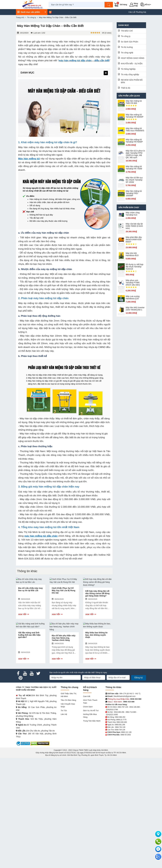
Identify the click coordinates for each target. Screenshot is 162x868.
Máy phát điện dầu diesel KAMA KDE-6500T (134, 239)
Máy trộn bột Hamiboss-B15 (132, 254)
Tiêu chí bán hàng (68, 700)
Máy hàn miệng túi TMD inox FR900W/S (135, 129)
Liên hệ (64, 714)
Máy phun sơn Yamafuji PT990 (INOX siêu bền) (133, 283)
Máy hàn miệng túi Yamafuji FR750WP (134, 141)
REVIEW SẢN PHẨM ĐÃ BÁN (132, 81)
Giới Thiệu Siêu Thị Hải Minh (68, 695)
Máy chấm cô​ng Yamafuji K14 (133, 214)
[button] (146, 5)
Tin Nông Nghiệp (128, 69)
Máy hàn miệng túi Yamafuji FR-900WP (135, 116)
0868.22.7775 (121, 720)
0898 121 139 (126, 732)
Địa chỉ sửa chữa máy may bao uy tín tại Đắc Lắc (30, 589)
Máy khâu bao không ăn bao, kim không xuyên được (96, 635)
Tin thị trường (127, 47)
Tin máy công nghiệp (130, 74)
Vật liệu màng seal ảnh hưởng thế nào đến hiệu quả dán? (29, 635)
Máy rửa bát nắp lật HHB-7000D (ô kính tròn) (134, 226)
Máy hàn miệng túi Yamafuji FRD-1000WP (134, 193)
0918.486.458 (119, 712)
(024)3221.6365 (112, 715)
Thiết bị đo (125, 88)
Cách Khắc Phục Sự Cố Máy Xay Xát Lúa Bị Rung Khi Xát (64, 590)
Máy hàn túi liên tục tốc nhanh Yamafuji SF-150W (134, 180)
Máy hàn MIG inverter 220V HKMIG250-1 (135, 309)
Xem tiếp (22, 614)
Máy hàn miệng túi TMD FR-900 (134, 102)
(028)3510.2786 (112, 710)
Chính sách (88, 707)
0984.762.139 (120, 727)
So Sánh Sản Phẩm (129, 42)
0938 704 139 (120, 730)
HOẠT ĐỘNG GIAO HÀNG (133, 58)
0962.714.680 (131, 712)
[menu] (106, 73)
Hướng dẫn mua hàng (90, 716)
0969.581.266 (120, 725)
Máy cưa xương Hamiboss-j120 (133, 297)
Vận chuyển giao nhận (68, 705)
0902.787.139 (123, 707)
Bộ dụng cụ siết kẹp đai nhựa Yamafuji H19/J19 (135, 267)
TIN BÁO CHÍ (127, 31)
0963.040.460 (122, 722)
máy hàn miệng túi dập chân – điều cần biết (84, 60)
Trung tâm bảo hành (92, 721)
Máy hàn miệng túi (29, 159)
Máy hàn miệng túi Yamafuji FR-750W (134, 168)
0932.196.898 (135, 707)
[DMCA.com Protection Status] (40, 743)
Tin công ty (126, 36)
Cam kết (87, 696)
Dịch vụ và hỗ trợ (91, 710)
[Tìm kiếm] (109, 5)
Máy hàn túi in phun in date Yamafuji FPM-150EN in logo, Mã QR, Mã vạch (135, 154)
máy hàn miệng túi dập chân (41, 536)
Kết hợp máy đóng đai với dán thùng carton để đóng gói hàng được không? (97, 593)
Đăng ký (139, 678)
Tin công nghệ (127, 53)
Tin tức (64, 710)
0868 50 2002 (126, 735)
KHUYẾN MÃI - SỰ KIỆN (132, 64)
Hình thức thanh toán (90, 702)
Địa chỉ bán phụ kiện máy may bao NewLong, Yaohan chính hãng (64, 638)
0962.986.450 (120, 717)
